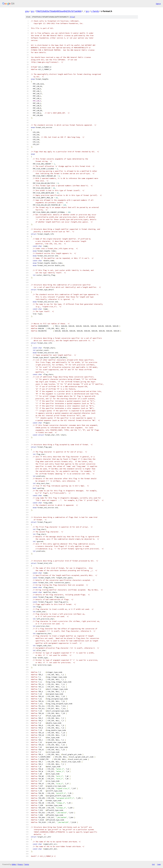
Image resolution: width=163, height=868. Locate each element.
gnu (27, 11)
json (159, 864)
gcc (33, 11)
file (72, 17)
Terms (27, 864)
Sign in (158, 4)
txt (153, 864)
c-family (95, 11)
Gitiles (14, 864)
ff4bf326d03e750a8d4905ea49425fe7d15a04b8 (59, 11)
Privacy (20, 864)
